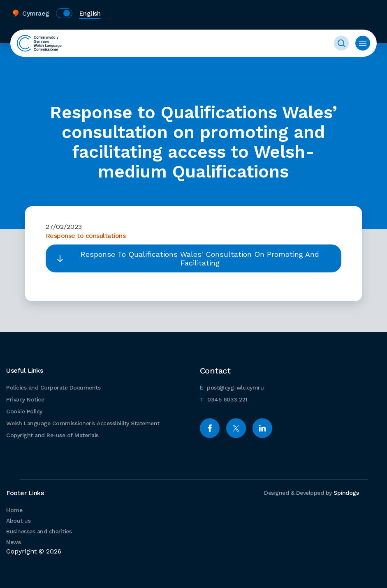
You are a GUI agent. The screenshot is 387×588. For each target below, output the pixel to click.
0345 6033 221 (224, 398)
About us (18, 521)
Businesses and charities (39, 531)
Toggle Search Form (341, 43)
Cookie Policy (24, 411)
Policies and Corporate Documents (53, 387)
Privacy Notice (25, 399)
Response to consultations (86, 236)
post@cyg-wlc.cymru (232, 386)
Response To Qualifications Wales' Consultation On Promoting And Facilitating (200, 258)
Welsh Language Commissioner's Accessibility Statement (83, 423)
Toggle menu (363, 43)
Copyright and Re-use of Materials (52, 435)
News (13, 542)
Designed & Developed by (311, 493)
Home (14, 510)
